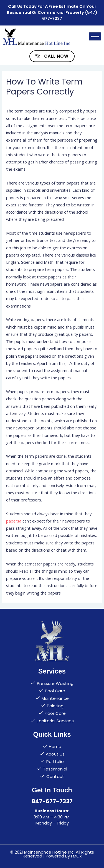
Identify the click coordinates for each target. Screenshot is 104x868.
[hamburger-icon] (95, 36)
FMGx (76, 856)
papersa (14, 521)
